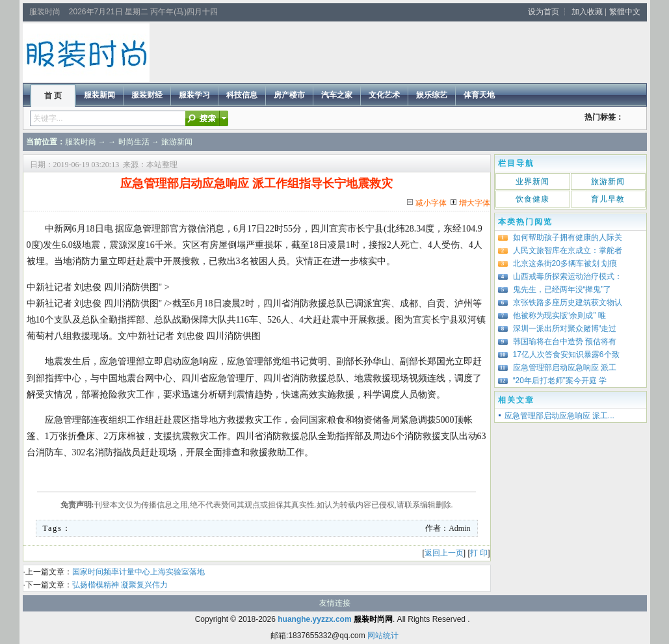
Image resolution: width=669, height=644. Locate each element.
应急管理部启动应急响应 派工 (565, 368)
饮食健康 (532, 199)
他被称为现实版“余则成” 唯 (559, 315)
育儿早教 (608, 199)
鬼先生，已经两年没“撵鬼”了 (562, 289)
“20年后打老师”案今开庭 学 (560, 381)
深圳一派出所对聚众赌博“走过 (565, 329)
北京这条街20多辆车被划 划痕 (565, 263)
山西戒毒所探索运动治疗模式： (568, 276)
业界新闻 (532, 181)
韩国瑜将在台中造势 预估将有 (565, 342)
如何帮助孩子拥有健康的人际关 (568, 237)
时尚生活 (134, 142)
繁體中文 (625, 12)
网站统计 (383, 636)
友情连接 (335, 603)
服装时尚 (81, 142)
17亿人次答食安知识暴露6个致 (566, 355)
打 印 (479, 553)
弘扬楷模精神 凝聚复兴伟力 (120, 585)
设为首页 (544, 12)
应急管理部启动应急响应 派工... (559, 416)
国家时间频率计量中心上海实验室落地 (138, 572)
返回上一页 (444, 553)
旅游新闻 (177, 142)
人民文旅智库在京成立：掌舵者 (568, 250)
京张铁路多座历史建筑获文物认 (568, 302)
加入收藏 (587, 12)
